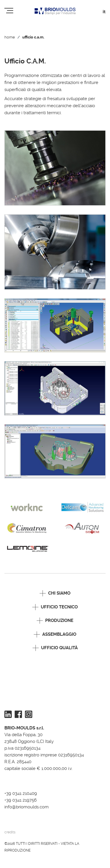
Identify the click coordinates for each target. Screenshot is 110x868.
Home (10, 37)
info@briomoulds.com (27, 807)
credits (10, 832)
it (104, 12)
